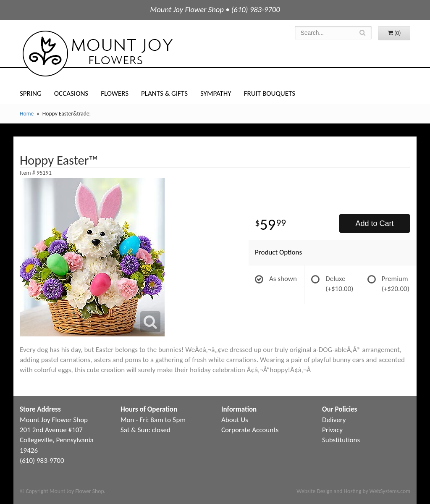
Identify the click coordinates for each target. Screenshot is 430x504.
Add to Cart (374, 223)
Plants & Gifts (164, 93)
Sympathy (216, 93)
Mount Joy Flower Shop (97, 54)
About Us (235, 420)
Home (27, 114)
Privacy (332, 430)
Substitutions (341, 440)
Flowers (115, 93)
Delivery (334, 420)
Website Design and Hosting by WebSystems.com (353, 491)
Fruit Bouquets (270, 93)
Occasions (71, 93)
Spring (31, 93)
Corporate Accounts (250, 430)
